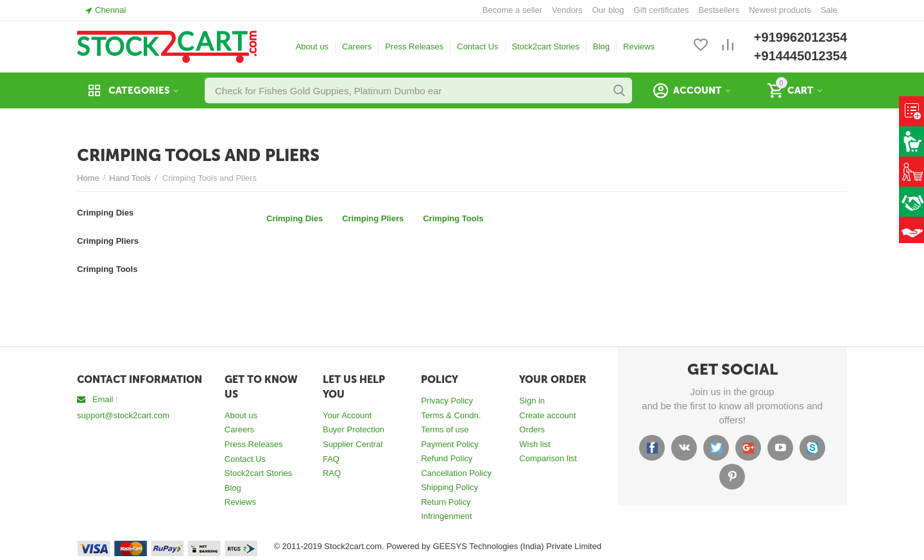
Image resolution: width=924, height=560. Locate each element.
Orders (532, 429)
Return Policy (446, 502)
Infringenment (447, 516)
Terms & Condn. (451, 415)
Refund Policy (447, 458)
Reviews (639, 47)
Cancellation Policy (456, 473)
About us (312, 47)
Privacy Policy (447, 401)
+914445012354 (800, 56)
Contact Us (477, 47)
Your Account (347, 415)
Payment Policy (450, 444)
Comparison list (548, 458)
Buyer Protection (354, 429)
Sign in (532, 401)
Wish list (535, 444)
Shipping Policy (449, 487)
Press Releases (414, 47)
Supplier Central (353, 444)
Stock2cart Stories (546, 47)
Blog (601, 47)
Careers (357, 47)
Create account (547, 415)
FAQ (331, 459)
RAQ (332, 473)
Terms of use (445, 429)
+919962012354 (800, 37)
